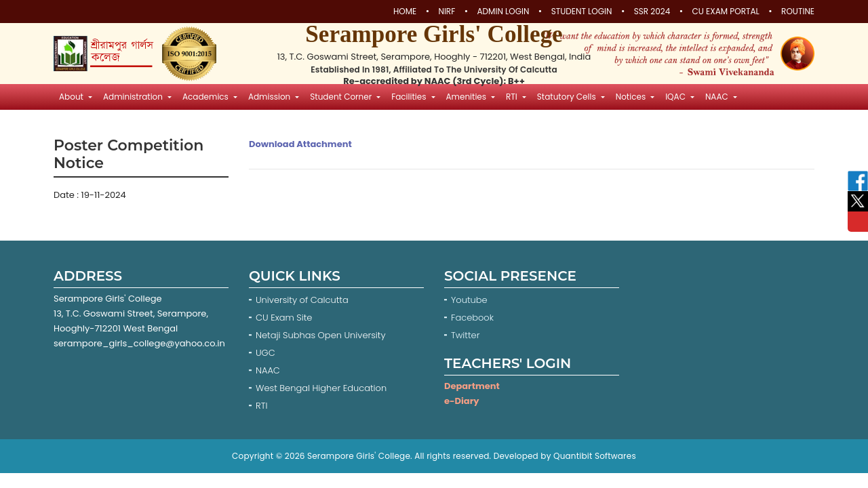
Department (472, 386)
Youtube (470, 300)
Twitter (467, 335)
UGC (265, 353)
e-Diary (461, 401)
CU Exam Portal (726, 12)
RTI (261, 406)
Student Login (582, 12)
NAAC (268, 370)
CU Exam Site (284, 318)
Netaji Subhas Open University (321, 335)
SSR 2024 (652, 12)
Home (405, 12)
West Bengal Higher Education (321, 388)
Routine (798, 12)
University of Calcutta (302, 300)
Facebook (474, 318)
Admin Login (504, 12)
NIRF (447, 12)
